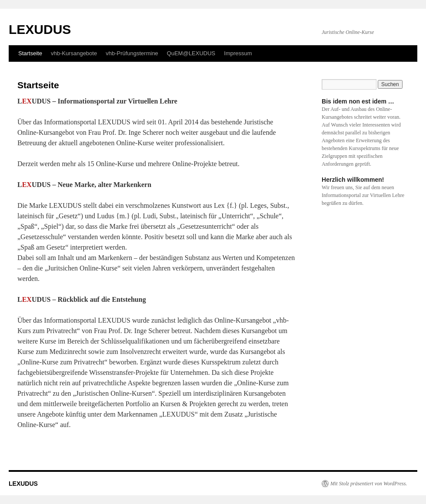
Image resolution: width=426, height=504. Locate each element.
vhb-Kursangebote (74, 53)
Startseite (30, 53)
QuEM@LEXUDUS (191, 53)
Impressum (238, 53)
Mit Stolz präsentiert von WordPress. (369, 484)
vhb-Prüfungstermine (132, 53)
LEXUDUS (40, 29)
